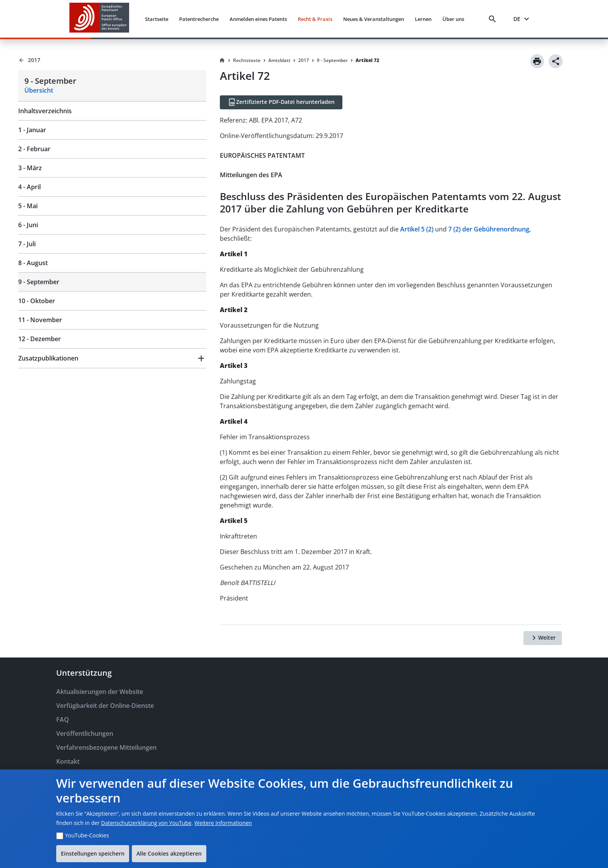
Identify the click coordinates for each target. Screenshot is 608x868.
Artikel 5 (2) (417, 229)
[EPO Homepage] (99, 19)
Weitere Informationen (223, 823)
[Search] (494, 19)
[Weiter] (543, 638)
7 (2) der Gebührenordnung (489, 229)
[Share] (556, 61)
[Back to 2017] (112, 60)
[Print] (537, 61)
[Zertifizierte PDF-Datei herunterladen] (281, 102)
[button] (112, 358)
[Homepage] (222, 60)
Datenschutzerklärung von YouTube (146, 823)
